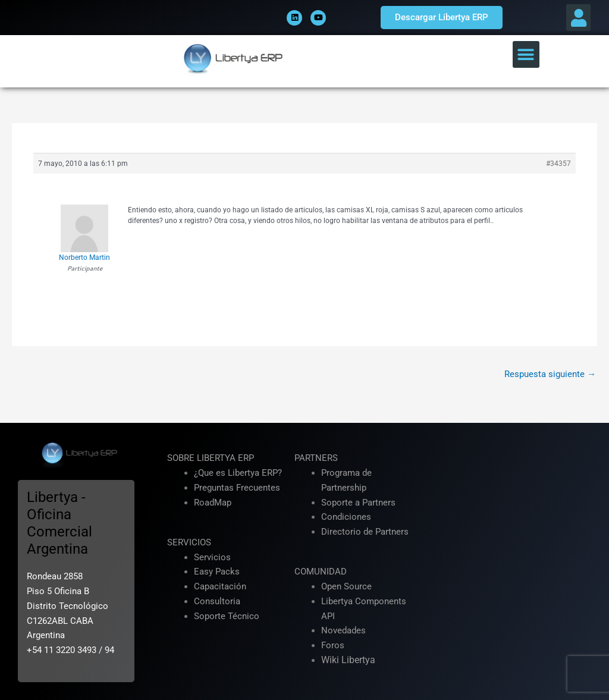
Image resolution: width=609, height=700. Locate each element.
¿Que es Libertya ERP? (238, 473)
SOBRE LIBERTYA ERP (211, 458)
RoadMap (213, 503)
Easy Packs (217, 572)
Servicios (212, 557)
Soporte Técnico (227, 616)
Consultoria (217, 601)
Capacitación (220, 586)
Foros (333, 645)
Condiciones (346, 517)
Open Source (346, 586)
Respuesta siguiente (550, 374)
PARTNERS (316, 458)
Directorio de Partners (365, 532)
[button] (578, 18)
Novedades (343, 630)
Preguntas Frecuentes (237, 488)
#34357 (558, 164)
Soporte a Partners (358, 503)
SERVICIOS (189, 542)
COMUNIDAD (321, 572)
